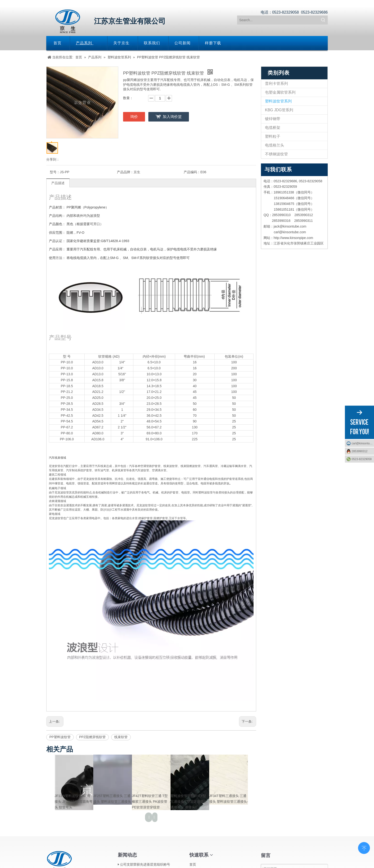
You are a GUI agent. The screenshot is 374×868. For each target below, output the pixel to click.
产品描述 (58, 183)
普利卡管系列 (276, 84)
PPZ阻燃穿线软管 (92, 737)
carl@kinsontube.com (363, 443)
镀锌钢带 (273, 119)
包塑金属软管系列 (280, 92)
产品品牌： (125, 172)
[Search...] (278, 20)
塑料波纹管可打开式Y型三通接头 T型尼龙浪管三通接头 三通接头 (189, 802)
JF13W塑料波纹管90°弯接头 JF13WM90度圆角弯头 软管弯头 (74, 802)
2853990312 (360, 451)
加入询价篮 (172, 117)
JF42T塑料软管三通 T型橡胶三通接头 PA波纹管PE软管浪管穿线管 (150, 802)
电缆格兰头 (275, 145)
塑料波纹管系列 (278, 101)
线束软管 (121, 737)
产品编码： (192, 172)
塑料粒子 (273, 136)
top (364, 848)
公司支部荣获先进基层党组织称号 (145, 864)
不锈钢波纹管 (276, 154)
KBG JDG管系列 (279, 110)
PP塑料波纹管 (60, 737)
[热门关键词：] (323, 20)
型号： (55, 172)
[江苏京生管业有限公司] (68, 21)
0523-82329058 (362, 459)
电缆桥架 (273, 128)
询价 (134, 117)
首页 (193, 864)
